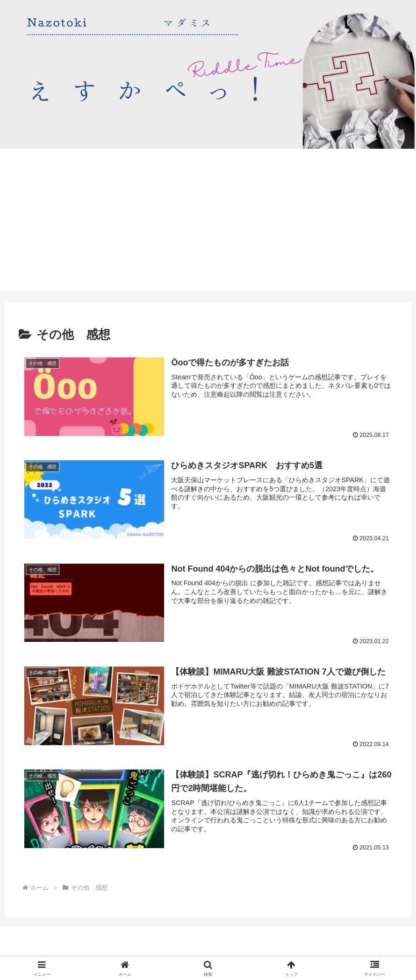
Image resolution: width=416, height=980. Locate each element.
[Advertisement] (208, 225)
